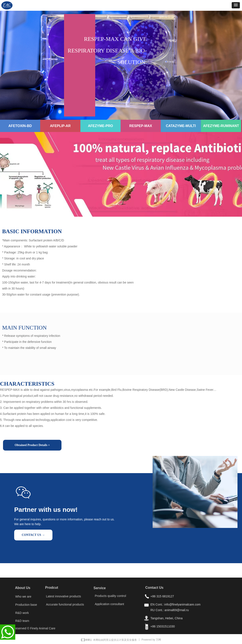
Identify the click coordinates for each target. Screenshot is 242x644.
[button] (236, 5)
